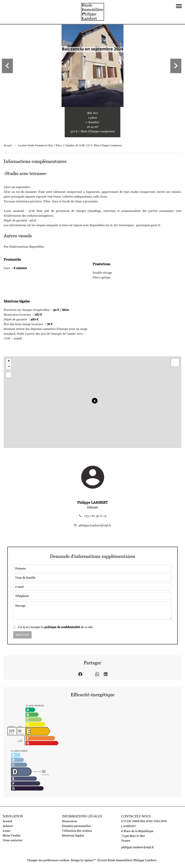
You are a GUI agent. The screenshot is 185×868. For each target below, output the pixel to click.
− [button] (9, 367)
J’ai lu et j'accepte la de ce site (55, 627)
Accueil (8, 145)
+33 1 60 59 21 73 (95, 516)
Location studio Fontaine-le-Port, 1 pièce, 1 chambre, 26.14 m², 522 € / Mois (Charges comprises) (70, 145)
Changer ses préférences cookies (48, 860)
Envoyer (23, 635)
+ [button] (9, 361)
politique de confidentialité (62, 627)
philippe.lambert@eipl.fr (95, 525)
